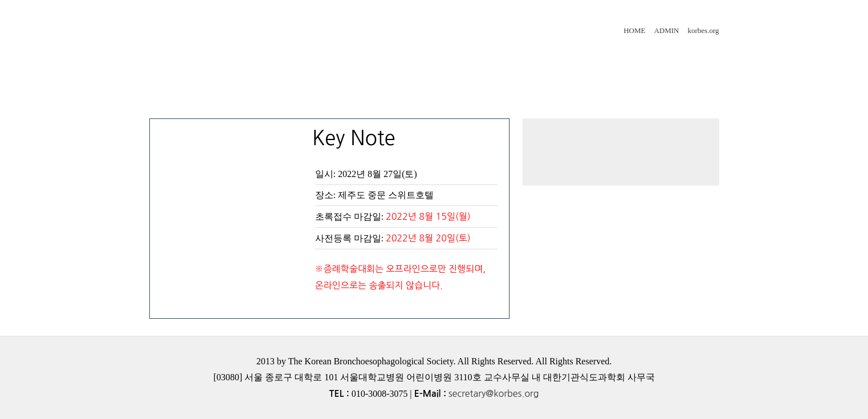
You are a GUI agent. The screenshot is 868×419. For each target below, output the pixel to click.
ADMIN (666, 30)
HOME (634, 30)
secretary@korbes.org (494, 393)
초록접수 (416, 59)
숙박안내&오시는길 (229, 98)
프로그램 (305, 59)
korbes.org (703, 30)
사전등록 (526, 59)
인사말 (201, 59)
